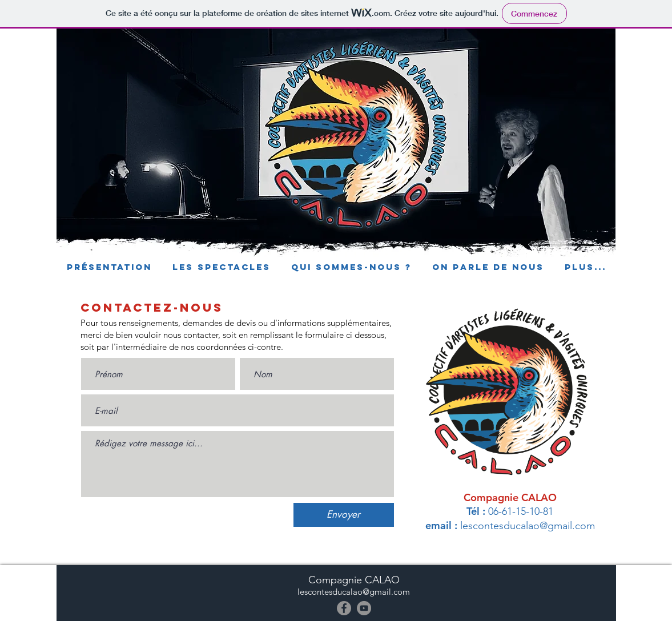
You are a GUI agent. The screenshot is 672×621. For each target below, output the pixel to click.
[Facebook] (344, 608)
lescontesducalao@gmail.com (528, 526)
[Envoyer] (344, 515)
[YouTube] (364, 608)
